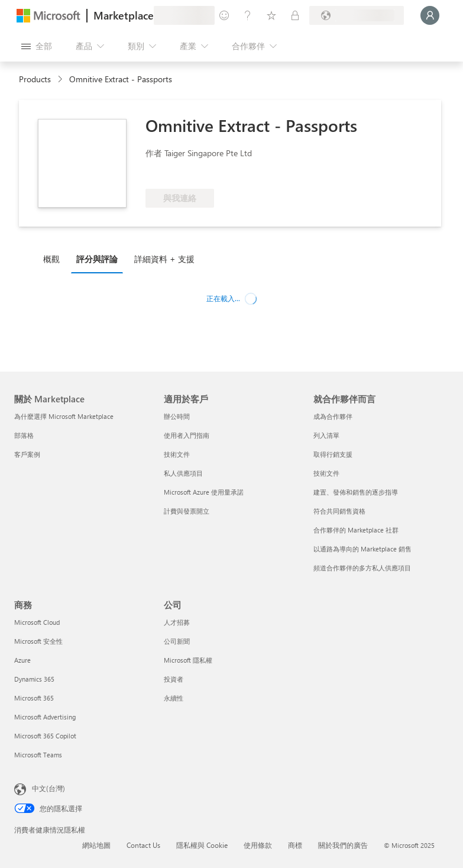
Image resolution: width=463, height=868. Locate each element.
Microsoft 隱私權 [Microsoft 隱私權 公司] (188, 660)
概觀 (51, 259)
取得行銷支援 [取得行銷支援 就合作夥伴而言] (333, 454)
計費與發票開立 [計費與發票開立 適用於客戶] (187, 511)
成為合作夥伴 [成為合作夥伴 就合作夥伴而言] (333, 416)
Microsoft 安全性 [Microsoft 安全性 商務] (38, 641)
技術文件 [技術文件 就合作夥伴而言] (326, 473)
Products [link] (35, 79)
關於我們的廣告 (343, 845)
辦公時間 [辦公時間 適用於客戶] (177, 416)
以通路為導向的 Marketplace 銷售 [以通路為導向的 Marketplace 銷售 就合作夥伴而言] (362, 549)
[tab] (54, 259)
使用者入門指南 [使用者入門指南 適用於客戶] (187, 435)
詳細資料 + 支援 (164, 259)
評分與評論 (97, 259)
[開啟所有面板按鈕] (37, 46)
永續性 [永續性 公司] (174, 698)
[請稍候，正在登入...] (430, 15)
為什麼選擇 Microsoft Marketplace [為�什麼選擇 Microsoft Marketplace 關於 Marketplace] (64, 416)
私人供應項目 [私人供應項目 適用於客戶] (183, 473)
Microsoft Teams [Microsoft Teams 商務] (38, 755)
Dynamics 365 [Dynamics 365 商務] (34, 679)
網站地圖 (96, 845)
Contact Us (143, 845)
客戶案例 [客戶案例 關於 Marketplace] (27, 454)
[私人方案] (295, 15)
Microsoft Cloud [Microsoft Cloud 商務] (37, 622)
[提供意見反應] (224, 15)
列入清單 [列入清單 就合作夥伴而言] (326, 435)
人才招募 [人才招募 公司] (177, 622)
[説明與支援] (248, 15)
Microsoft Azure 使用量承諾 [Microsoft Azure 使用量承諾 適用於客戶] (204, 492)
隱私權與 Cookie (202, 845)
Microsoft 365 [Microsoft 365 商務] (34, 698)
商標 (295, 845)
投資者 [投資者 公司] (174, 679)
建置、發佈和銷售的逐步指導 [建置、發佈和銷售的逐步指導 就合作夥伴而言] (356, 492)
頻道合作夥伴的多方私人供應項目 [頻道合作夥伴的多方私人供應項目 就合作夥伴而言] (362, 568)
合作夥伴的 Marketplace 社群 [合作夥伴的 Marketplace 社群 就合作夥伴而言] (356, 530)
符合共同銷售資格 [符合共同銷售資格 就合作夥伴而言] (339, 511)
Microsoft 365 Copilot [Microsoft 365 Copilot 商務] (45, 736)
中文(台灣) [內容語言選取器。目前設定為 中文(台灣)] (48, 788)
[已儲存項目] (271, 15)
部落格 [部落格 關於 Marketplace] (24, 435)
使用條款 (258, 845)
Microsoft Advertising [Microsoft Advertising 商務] (45, 717)
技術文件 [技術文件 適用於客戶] (177, 454)
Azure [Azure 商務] (22, 660)
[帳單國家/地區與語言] (357, 15)
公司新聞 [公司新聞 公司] (177, 641)
